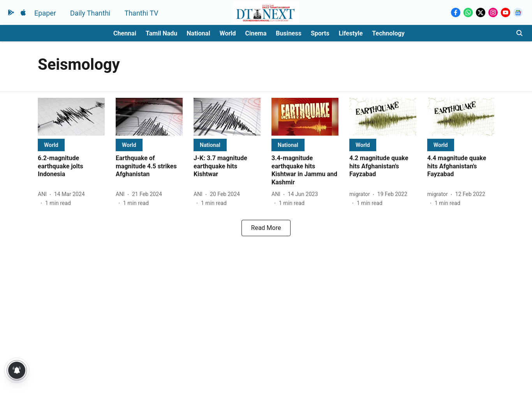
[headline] (71, 166)
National (198, 33)
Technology (388, 33)
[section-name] (51, 145)
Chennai (125, 33)
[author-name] (44, 194)
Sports (320, 33)
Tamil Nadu (161, 33)
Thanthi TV (141, 13)
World (228, 33)
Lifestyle (351, 33)
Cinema (256, 33)
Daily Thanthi (90, 13)
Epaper (45, 13)
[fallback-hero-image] (71, 117)
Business (289, 33)
